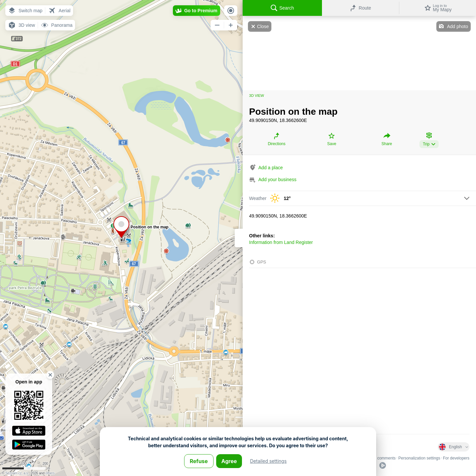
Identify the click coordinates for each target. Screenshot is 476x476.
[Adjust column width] (239, 238)
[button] (25, 11)
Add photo (457, 26)
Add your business (278, 179)
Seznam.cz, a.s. (17, 473)
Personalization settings (419, 458)
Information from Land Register (281, 242)
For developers (456, 458)
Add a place (271, 168)
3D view (257, 96)
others (50, 473)
